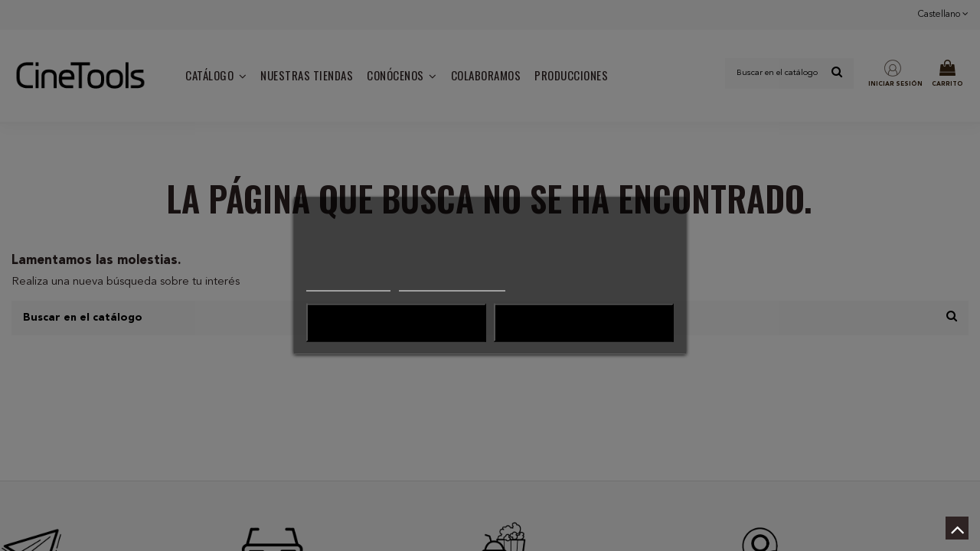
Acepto (584, 323)
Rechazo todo (396, 323)
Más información (348, 284)
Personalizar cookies (452, 284)
